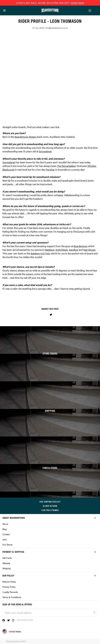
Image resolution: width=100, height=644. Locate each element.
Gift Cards (7, 558)
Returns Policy (9, 582)
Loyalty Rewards (10, 592)
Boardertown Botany (26, 137)
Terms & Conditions (12, 597)
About (5, 524)
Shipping (7, 568)
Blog (5, 529)
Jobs (5, 539)
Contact (6, 534)
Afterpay (6, 563)
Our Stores (7, 545)
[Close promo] (98, 2)
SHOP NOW (77, 3)
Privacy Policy (9, 587)
